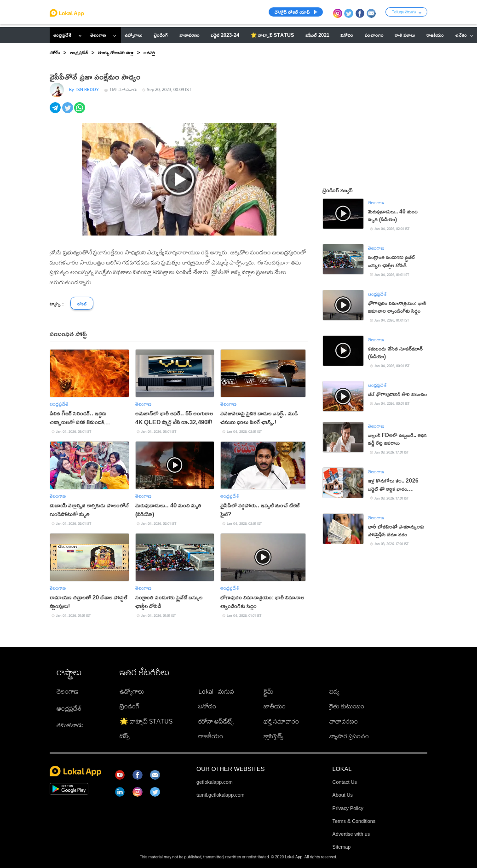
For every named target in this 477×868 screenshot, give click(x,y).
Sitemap (342, 847)
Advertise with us (351, 834)
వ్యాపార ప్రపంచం (349, 736)
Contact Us (345, 782)
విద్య (334, 691)
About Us (343, 795)
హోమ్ (55, 52)
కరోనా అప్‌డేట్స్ (216, 721)
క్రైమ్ (268, 691)
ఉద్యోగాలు (132, 691)
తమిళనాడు (70, 725)
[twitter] (68, 113)
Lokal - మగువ (216, 691)
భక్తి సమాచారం (281, 721)
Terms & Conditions (354, 821)
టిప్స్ (125, 736)
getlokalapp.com (215, 782)
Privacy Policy (348, 808)
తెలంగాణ (98, 35)
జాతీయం (275, 706)
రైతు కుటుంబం (347, 706)
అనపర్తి (149, 52)
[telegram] (56, 113)
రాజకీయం (211, 736)
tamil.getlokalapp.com (220, 795)
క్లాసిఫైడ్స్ (273, 736)
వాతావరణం (344, 721)
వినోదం (207, 706)
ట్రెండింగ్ (130, 706)
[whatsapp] (80, 113)
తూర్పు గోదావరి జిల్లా (116, 52)
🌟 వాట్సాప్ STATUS (146, 721)
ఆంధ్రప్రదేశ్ (62, 35)
